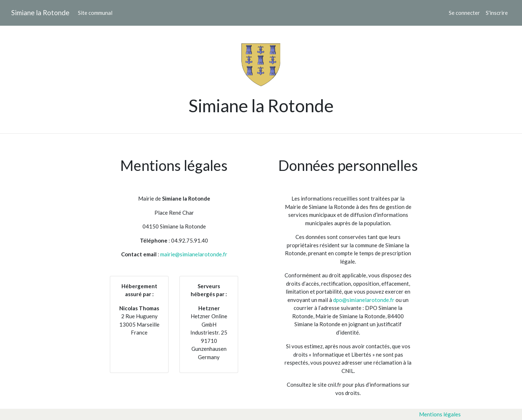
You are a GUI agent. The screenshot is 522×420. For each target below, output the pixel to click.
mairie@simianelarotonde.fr (194, 254)
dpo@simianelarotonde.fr (364, 300)
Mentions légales (440, 414)
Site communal (95, 13)
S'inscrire (497, 13)
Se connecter (464, 13)
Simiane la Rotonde (40, 12)
